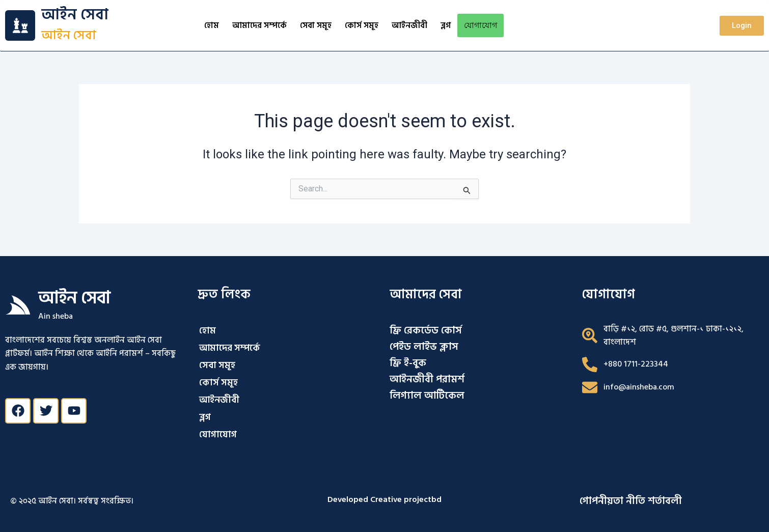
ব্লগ (446, 25)
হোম (212, 25)
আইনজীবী (409, 25)
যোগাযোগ (480, 25)
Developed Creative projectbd (384, 499)
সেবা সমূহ (316, 25)
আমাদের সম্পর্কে (259, 25)
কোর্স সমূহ (362, 25)
